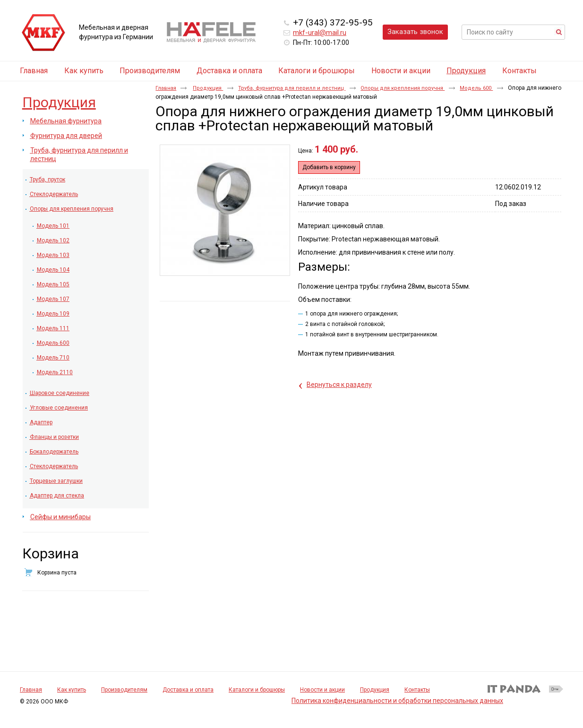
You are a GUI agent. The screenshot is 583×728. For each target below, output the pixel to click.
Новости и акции (322, 690)
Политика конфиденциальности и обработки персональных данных (397, 701)
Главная (166, 88)
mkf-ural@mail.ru (320, 33)
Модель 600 (476, 88)
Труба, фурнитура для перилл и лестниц (292, 88)
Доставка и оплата (188, 690)
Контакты (417, 690)
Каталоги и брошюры (257, 690)
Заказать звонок (415, 32)
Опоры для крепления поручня (403, 88)
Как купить (72, 690)
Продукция (466, 71)
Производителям (124, 690)
